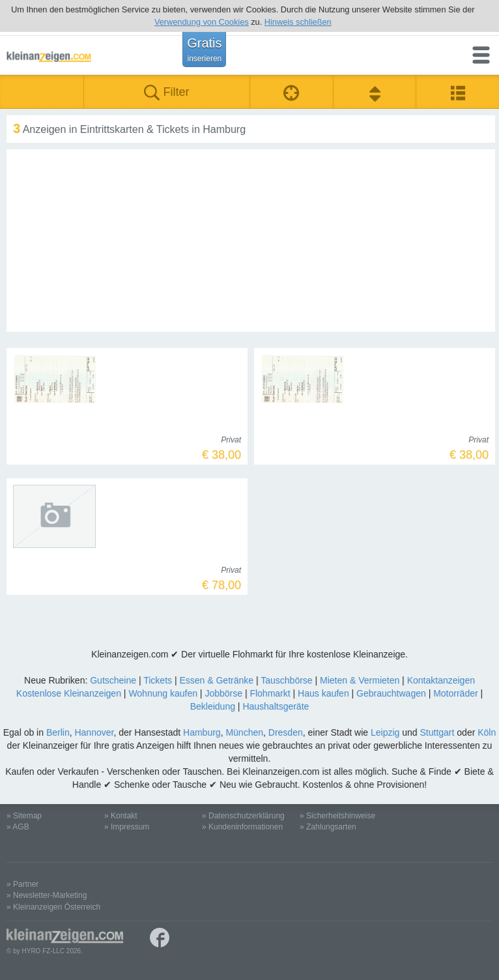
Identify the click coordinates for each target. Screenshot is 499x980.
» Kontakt (121, 816)
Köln (487, 732)
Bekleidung (213, 706)
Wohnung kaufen (163, 693)
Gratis (204, 50)
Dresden (286, 732)
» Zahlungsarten (328, 827)
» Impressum (127, 827)
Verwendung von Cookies (202, 22)
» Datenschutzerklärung (243, 816)
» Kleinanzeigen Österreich (53, 907)
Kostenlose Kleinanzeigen (69, 693)
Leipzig (385, 732)
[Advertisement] (251, 240)
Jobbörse (223, 693)
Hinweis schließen (298, 22)
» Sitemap (24, 816)
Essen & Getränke (216, 680)
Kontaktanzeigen (441, 680)
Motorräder (455, 693)
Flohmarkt (270, 693)
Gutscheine (113, 680)
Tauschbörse (286, 680)
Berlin (58, 732)
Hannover (94, 732)
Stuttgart (437, 732)
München (244, 732)
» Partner (22, 884)
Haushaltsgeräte (276, 706)
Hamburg (202, 732)
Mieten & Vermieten (360, 680)
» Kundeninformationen (242, 827)
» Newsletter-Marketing (47, 895)
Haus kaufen (323, 693)
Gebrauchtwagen (391, 693)
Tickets (158, 680)
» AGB (18, 827)
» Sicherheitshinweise (337, 816)
